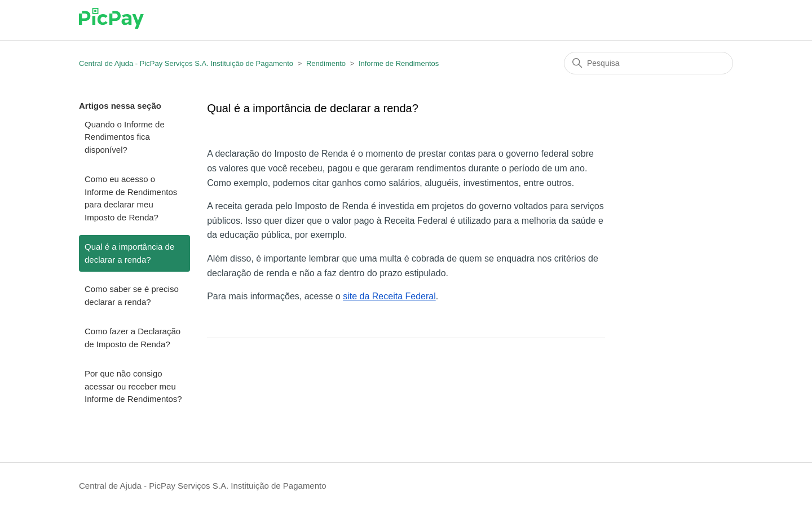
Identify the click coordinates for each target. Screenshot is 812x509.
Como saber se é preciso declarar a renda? (132, 295)
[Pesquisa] (648, 63)
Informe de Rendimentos (399, 63)
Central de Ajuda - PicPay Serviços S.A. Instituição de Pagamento (186, 63)
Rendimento (326, 63)
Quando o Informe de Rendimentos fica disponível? (125, 137)
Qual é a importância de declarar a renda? (129, 253)
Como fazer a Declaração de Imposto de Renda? (133, 338)
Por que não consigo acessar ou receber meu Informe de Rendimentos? (133, 386)
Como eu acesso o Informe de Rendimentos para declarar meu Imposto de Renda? (131, 198)
